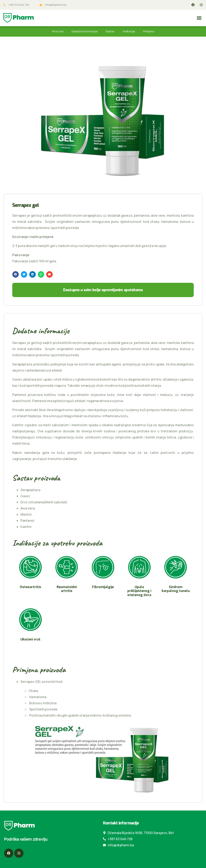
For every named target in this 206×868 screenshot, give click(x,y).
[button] (199, 18)
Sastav (110, 31)
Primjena (149, 31)
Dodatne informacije (85, 31)
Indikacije (129, 31)
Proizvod (58, 31)
